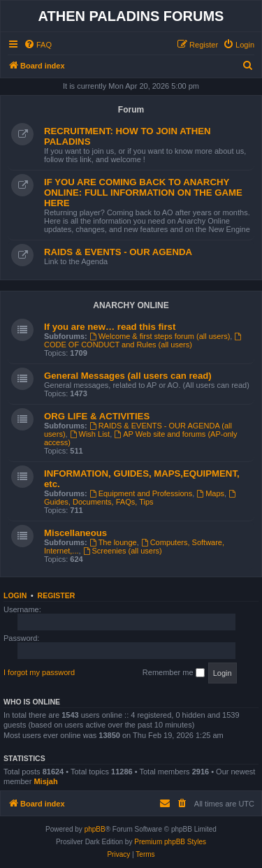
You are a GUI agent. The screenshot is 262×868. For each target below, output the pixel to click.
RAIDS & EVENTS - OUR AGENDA (118, 252)
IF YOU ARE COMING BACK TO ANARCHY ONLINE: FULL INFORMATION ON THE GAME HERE (143, 193)
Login (15, 595)
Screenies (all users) (123, 551)
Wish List (90, 434)
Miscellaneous (75, 533)
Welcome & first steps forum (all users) (160, 336)
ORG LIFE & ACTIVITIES (97, 416)
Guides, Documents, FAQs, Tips (141, 498)
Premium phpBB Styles (170, 842)
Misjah (45, 781)
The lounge (113, 542)
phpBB (95, 829)
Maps (210, 493)
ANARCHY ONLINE (131, 305)
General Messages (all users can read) (128, 376)
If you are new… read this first (110, 327)
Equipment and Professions (141, 493)
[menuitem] (38, 45)
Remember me (174, 673)
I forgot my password (39, 672)
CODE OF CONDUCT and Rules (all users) (144, 341)
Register (57, 595)
